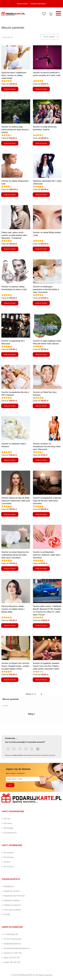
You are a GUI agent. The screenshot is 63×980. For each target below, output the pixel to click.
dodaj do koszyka (10, 89)
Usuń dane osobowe (12, 910)
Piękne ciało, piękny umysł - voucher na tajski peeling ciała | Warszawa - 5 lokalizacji (14, 235)
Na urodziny (9, 853)
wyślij (10, 785)
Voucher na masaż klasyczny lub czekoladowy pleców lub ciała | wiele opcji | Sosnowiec (15, 555)
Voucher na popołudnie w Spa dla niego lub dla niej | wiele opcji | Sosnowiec (47, 501)
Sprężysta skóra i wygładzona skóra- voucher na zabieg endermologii (14, 75)
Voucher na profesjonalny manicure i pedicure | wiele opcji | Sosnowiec (47, 555)
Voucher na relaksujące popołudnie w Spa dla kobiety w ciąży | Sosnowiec (46, 289)
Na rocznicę (9, 867)
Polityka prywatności (12, 905)
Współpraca (9, 886)
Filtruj (31, 714)
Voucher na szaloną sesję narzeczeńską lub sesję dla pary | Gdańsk (15, 130)
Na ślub (7, 862)
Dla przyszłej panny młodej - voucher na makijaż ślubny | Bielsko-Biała (13, 609)
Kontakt (7, 914)
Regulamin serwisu (12, 891)
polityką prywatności (18, 755)
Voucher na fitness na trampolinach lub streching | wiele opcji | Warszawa (47, 447)
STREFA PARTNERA (38, 4)
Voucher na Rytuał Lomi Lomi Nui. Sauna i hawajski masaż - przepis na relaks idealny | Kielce (16, 666)
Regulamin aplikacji (12, 900)
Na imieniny (9, 857)
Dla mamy (8, 823)
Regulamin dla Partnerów (14, 896)
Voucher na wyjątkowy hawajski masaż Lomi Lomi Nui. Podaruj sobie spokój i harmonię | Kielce (46, 666)
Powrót (5, 706)
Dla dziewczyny (10, 833)
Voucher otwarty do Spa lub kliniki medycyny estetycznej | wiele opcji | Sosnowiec (16, 501)
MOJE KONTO (23, 4)
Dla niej (7, 819)
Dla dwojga (8, 828)
